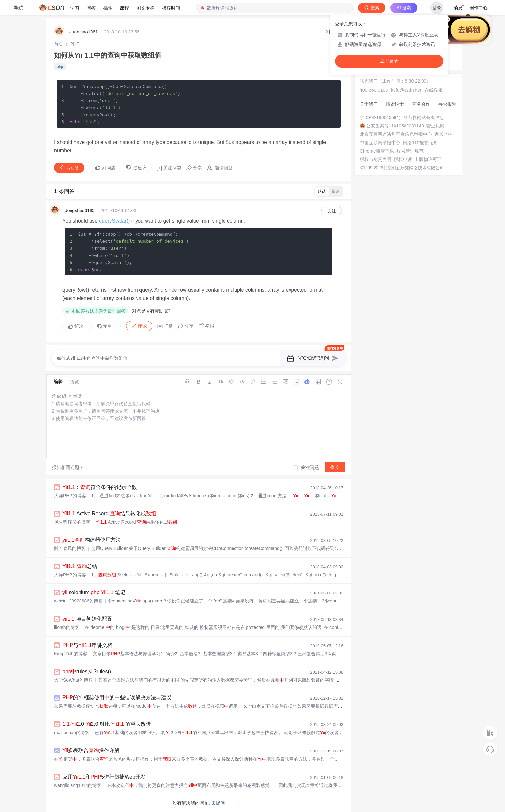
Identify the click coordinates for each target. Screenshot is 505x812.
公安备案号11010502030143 (395, 126)
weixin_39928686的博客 (78, 601)
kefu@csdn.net (406, 90)
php (60, 67)
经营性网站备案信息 (424, 117)
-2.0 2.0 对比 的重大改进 (107, 724)
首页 (59, 44)
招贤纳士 (395, 104)
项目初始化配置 (87, 619)
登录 (437, 8)
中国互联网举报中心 (380, 143)
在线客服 (434, 90)
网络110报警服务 (420, 143)
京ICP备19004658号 (380, 117)
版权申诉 (403, 159)
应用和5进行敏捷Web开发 (104, 777)
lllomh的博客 (67, 627)
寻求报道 (447, 104)
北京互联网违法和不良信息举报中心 (396, 134)
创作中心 (479, 8)
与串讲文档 (87, 645)
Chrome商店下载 (377, 151)
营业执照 (435, 126)
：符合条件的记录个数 (100, 487)
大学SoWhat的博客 (73, 680)
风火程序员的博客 (72, 522)
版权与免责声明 (376, 159)
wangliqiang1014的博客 (78, 785)
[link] (59, 44)
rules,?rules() (87, 672)
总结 (80, 566)
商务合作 (421, 104)
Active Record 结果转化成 (109, 513)
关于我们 (369, 104)
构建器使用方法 (92, 540)
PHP (75, 44)
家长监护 (443, 134)
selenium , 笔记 (94, 592)
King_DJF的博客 (71, 654)
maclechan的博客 (72, 733)
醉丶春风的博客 (70, 548)
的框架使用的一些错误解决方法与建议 (117, 698)
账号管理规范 (410, 151)
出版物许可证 (428, 159)
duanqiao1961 (84, 32)
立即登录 (389, 61)
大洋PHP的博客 (70, 496)
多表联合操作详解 (91, 750)
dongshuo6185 (80, 210)
